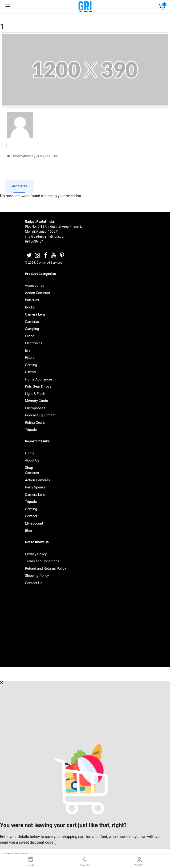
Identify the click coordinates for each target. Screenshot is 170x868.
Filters (30, 358)
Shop (29, 468)
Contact (31, 516)
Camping (32, 329)
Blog (28, 530)
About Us (32, 460)
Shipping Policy (37, 576)
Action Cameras (37, 293)
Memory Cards (36, 401)
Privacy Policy (36, 554)
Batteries (32, 300)
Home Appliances (39, 379)
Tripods (31, 430)
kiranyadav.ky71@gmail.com (33, 156)
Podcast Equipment (40, 415)
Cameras (32, 322)
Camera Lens (35, 314)
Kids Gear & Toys (38, 386)
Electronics (34, 343)
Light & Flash (35, 394)
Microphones (35, 408)
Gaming (31, 365)
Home (30, 453)
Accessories (35, 286)
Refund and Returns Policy (45, 569)
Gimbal (30, 372)
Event (29, 351)
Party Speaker (36, 487)
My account (34, 523)
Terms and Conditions (42, 561)
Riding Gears (35, 423)
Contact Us (34, 583)
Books (30, 307)
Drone (30, 336)
